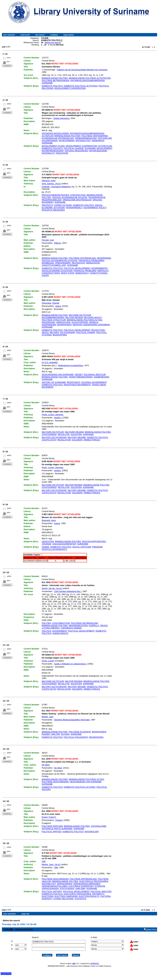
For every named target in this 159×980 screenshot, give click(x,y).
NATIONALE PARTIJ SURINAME (57, 829)
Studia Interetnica (61, 118)
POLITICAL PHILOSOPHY (76, 737)
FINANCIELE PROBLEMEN (91, 260)
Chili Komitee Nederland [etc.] (68, 591)
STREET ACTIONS (63, 205)
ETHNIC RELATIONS (64, 899)
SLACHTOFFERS (80, 322)
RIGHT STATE (68, 273)
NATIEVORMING (67, 141)
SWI (44, 861)
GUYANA (65, 734)
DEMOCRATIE (93, 263)
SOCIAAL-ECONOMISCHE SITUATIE (70, 197)
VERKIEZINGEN (64, 884)
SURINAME (47, 83)
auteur (58, 306)
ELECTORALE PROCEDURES (94, 881)
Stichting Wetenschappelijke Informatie (72, 720)
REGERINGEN (104, 258)
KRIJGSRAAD (48, 322)
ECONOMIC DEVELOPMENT (98, 148)
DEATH (45, 332)
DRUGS (104, 626)
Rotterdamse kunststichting (71, 365)
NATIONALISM (91, 832)
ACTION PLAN (105, 146)
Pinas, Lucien (48, 661)
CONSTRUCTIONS (51, 273)
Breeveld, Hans (49, 520)
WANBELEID (48, 263)
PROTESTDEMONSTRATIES (55, 195)
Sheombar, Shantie (51, 303)
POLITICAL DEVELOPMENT (77, 268)
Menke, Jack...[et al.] (51, 864)
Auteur (57, 523)
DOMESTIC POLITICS (52, 86)
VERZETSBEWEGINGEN (81, 377)
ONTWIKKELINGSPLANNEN (55, 133)
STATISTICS (80, 899)
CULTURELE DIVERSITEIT (81, 886)
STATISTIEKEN (67, 888)
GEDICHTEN (48, 541)
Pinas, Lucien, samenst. (53, 415)
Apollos (57, 470)
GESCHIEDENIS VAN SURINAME (58, 375)
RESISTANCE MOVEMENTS (77, 385)
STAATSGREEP (49, 434)
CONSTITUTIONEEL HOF (54, 265)
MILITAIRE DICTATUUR (80, 315)
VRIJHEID (46, 544)
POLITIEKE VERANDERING (95, 136)
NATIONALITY (48, 153)
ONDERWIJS (98, 141)
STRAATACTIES (78, 195)
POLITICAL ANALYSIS (101, 891)
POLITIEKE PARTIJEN (52, 826)
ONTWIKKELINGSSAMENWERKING (88, 80)
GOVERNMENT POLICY (95, 208)
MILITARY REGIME (77, 437)
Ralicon (58, 243)
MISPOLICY (103, 271)
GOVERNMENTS (99, 268)
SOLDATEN (76, 434)
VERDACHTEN (63, 322)
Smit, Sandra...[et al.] (51, 184)
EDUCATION (62, 153)
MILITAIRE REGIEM (74, 432)
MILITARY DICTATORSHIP (54, 437)
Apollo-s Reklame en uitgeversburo (70, 664)
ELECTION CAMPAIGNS (66, 896)
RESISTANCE (73, 382)
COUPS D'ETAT (49, 440)
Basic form (152, 927)
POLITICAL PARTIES (52, 832)
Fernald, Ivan (48, 240)
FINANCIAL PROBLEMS (85, 271)
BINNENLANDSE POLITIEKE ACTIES (85, 320)
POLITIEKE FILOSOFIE (80, 732)
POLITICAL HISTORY (52, 891)
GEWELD (93, 322)
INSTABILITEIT (49, 884)
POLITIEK (46, 623)
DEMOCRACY (82, 273)
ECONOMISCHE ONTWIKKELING (58, 138)
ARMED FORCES (92, 440)
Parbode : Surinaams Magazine (56, 187)
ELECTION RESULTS (89, 896)
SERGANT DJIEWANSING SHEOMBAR (91, 325)
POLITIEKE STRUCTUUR (54, 320)
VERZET (79, 375)
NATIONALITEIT (83, 141)
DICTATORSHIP (68, 332)
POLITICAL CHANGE (74, 148)
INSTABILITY (98, 894)
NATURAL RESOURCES (76, 151)
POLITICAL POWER (86, 332)
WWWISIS (95, 961)
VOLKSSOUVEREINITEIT (64, 544)
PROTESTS (47, 205)
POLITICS (46, 631)
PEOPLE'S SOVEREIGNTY (55, 549)
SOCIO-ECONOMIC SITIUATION (57, 271)
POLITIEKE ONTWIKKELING (82, 258)
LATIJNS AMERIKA (51, 628)
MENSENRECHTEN (78, 626)
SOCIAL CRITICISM (82, 547)
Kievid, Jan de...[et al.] (52, 588)
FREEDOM (97, 547)
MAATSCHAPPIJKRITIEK (94, 541)
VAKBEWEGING (101, 377)
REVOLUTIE (64, 434)
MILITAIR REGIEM (74, 317)
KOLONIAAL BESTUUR (95, 375)
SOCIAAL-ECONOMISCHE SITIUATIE (60, 260)
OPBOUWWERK (63, 263)
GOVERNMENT (60, 631)
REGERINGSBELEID (52, 200)
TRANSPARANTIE (97, 197)
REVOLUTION (98, 330)
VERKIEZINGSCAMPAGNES (87, 884)
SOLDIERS (77, 440)
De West (46, 765)
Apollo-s (58, 418)
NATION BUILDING (98, 151)
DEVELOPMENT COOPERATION (70, 88)
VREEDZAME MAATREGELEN (77, 200)
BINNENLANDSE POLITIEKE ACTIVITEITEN (90, 78)
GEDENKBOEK (49, 325)
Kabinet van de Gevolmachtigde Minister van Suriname (82, 70)
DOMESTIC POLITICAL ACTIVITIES (81, 86)
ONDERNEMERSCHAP (86, 138)
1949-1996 (80, 888)
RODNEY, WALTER (51, 734)
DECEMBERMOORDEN (53, 317)
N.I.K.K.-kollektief (50, 362)
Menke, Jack (48, 717)
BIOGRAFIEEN (64, 325)
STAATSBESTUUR (61, 623)
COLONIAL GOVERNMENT (94, 382)
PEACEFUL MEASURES (53, 210)
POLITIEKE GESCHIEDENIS (55, 782)
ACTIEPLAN (47, 136)
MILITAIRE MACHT (93, 317)
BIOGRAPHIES (60, 335)
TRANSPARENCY (74, 208)
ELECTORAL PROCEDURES (77, 894)
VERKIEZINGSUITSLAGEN (55, 886)
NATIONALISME (99, 826)
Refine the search (53, 43)
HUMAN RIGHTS (60, 633)
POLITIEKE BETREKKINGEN (55, 80)
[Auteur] (59, 820)
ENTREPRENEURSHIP (53, 151)
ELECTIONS (48, 896)
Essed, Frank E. (49, 817)
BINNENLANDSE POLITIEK (55, 78)
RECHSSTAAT (78, 263)
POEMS (45, 547)
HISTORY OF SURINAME (54, 382)
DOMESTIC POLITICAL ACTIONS (80, 787)
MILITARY (54, 332)
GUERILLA (94, 626)
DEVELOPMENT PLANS (53, 146)
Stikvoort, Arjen (49, 181)
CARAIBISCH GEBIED (71, 628)
